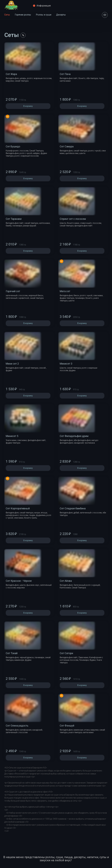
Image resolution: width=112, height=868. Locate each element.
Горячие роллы (23, 15)
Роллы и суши (44, 15)
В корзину (28, 106)
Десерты (61, 15)
